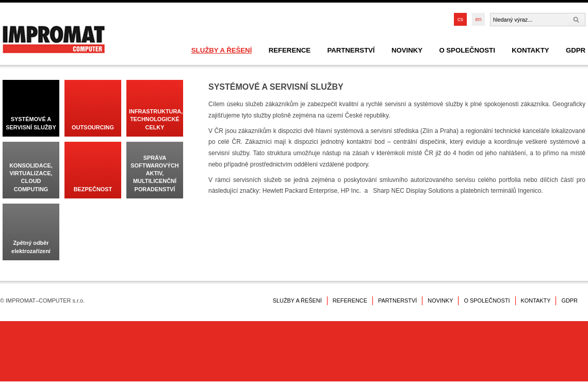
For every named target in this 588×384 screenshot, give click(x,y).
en (478, 19)
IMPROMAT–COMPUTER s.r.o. (54, 40)
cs (460, 19)
